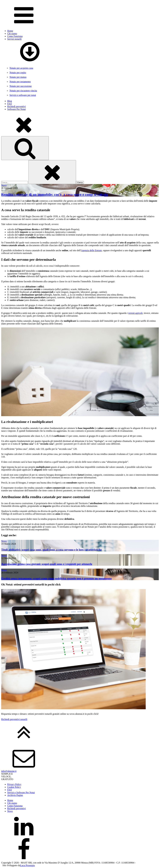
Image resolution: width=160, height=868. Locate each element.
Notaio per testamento (20, 82)
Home (10, 31)
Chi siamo (12, 34)
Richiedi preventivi (16, 106)
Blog (10, 101)
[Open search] (25, 148)
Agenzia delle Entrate (91, 250)
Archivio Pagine (15, 795)
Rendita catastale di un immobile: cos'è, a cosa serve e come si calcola (55, 194)
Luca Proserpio (27, 865)
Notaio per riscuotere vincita (23, 91)
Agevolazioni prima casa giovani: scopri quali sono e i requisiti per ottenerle (47, 564)
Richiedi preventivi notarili (14, 719)
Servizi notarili (83, 51)
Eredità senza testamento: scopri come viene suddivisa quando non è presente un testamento (56, 578)
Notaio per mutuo (18, 77)
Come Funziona (15, 36)
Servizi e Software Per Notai (21, 792)
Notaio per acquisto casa (21, 68)
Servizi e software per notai (23, 95)
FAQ (10, 104)
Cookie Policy (14, 787)
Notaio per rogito (18, 73)
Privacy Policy (14, 784)
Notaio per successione (21, 86)
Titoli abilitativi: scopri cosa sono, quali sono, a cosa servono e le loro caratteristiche (51, 550)
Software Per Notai (16, 109)
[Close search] (52, 172)
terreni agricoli (136, 313)
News (4, 185)
